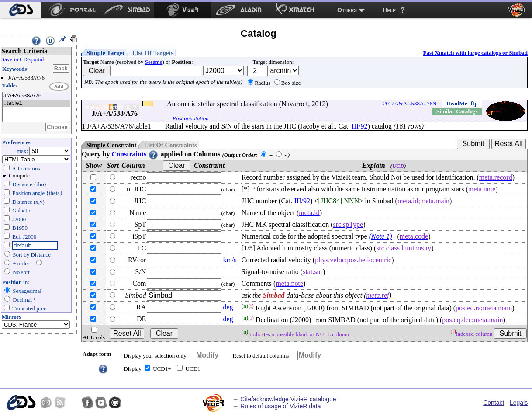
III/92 (359, 126)
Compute (19, 175)
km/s (230, 260)
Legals (519, 403)
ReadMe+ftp (462, 103)
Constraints (135, 154)
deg (228, 307)
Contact (494, 403)
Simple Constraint (111, 145)
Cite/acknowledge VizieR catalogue (288, 399)
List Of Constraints (170, 145)
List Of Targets (153, 53)
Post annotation (191, 118)
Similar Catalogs (457, 111)
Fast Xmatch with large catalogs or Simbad (475, 53)
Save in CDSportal (23, 59)
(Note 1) (381, 236)
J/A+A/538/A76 (36, 96)
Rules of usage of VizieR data (280, 406)
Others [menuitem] (347, 10)
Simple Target (106, 53)
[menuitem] (21, 10)
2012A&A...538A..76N (410, 103)
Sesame (154, 62)
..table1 (36, 103)
